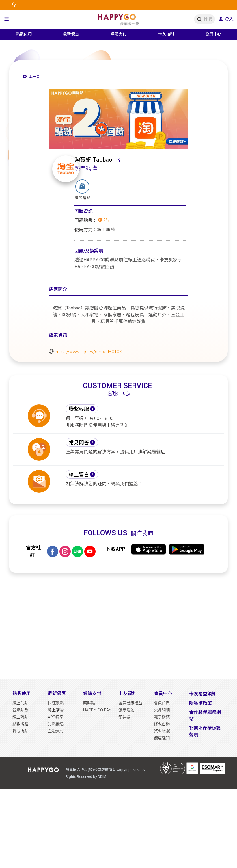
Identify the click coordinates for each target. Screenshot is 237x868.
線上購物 (56, 710)
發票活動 (126, 710)
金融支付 (56, 731)
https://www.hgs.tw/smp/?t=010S (89, 351)
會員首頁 (162, 703)
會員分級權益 (130, 703)
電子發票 (162, 717)
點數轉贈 (20, 724)
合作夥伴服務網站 (205, 716)
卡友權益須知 (203, 694)
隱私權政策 (201, 703)
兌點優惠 (56, 724)
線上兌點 (20, 703)
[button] (7, 19)
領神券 (124, 717)
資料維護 (162, 731)
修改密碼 (162, 724)
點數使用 (21, 693)
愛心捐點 (20, 731)
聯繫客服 (79, 409)
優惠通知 (162, 738)
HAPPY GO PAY (97, 710)
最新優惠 (57, 693)
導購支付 (92, 693)
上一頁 (31, 77)
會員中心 (163, 693)
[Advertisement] (118, 626)
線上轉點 (20, 717)
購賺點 (89, 703)
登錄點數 (20, 710)
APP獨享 (56, 717)
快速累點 (56, 703)
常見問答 (79, 443)
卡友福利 (128, 693)
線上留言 (79, 475)
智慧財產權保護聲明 (205, 731)
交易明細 (162, 710)
